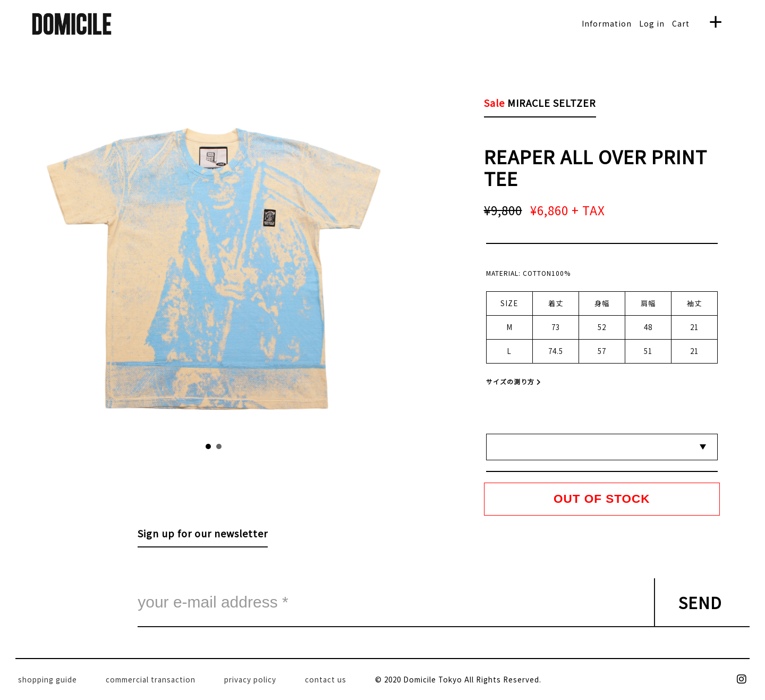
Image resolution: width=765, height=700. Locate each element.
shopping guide (48, 679)
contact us (326, 679)
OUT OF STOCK (602, 499)
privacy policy (250, 679)
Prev (135, 264)
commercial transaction (151, 679)
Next (293, 264)
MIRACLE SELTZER (552, 103)
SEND (700, 602)
